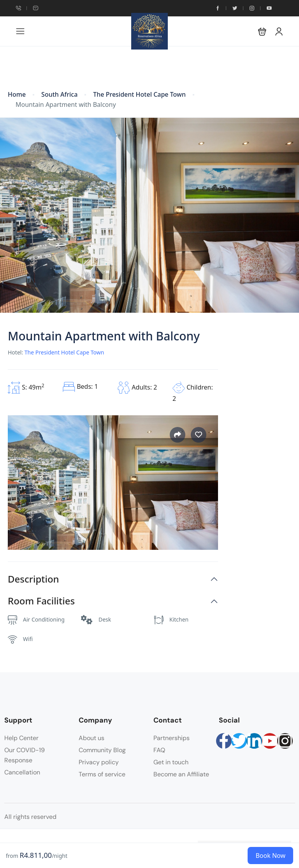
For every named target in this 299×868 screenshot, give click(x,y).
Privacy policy (99, 762)
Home (17, 95)
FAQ (159, 750)
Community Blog (102, 750)
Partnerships (171, 738)
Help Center (21, 738)
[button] (262, 31)
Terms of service (102, 774)
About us (91, 738)
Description (33, 579)
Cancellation (22, 772)
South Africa (59, 95)
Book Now (270, 856)
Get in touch (171, 762)
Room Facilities (41, 601)
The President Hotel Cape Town (139, 95)
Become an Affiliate (181, 774)
